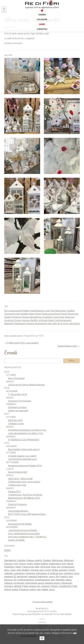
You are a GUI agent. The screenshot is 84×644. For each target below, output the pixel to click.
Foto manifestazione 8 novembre (24, 534)
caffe (37, 567)
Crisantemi (47, 317)
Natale (7, 317)
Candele (24, 314)
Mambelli (9, 324)
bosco (58, 583)
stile (19, 570)
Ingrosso (26, 320)
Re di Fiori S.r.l (42, 609)
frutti (75, 586)
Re (59, 324)
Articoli (57, 314)
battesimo (43, 576)
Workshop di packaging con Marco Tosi (27, 430)
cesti (47, 311)
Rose (62, 317)
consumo (45, 586)
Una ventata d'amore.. (18, 511)
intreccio (9, 580)
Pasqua (25, 317)
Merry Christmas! (16, 378)
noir (58, 567)
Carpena (30, 324)
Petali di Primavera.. (18, 504)
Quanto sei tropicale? (18, 411)
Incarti (38, 314)
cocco (52, 576)
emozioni (9, 586)
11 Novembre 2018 (17, 394)
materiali (8, 573)
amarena (8, 576)
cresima (34, 570)
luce (71, 576)
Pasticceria (47, 314)
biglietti (25, 311)
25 (15, 580)
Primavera (16, 317)
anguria (33, 586)
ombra (37, 564)
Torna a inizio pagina (43, 602)
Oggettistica (20, 324)
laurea (70, 564)
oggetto (38, 560)
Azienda (42, 15)
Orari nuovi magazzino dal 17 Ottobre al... (27, 537)
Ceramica (9, 320)
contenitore (19, 573)
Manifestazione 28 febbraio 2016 (24, 498)
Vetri (55, 324)
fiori (6, 311)
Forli (52, 311)
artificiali (43, 320)
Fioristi (64, 314)
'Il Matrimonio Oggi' (17, 485)
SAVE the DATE (15, 420)
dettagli (18, 586)
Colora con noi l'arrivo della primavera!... (27, 385)
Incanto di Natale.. (17, 540)
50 (15, 576)
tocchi (48, 570)
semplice (68, 573)
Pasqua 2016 (14, 492)
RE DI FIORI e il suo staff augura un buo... (27, 514)
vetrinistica (74, 324)
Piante (51, 320)
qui (75, 633)
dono (7, 570)
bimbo (55, 570)
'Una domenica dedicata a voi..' (23, 459)
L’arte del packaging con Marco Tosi (25, 433)
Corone (17, 320)
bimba (15, 589)
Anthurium (70, 317)
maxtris (64, 576)
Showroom (73, 314)
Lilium (56, 317)
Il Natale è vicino (16, 424)
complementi (65, 586)
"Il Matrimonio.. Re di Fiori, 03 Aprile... (25, 495)
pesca (41, 583)
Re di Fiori (36, 4)
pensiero (63, 570)
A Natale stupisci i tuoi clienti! (22, 456)
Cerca (71, 361)
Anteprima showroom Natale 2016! (25, 466)
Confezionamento (63, 320)
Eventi (42, 24)
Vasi (50, 324)
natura (68, 580)
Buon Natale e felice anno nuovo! (24, 449)
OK (42, 638)
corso (66, 324)
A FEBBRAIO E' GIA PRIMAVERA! (24, 440)
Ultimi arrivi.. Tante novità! (20, 479)
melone (54, 586)
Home (42, 619)
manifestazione (37, 311)
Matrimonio (61, 311)
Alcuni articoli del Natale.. (20, 524)
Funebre (71, 311)
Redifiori (34, 320)
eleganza (49, 583)
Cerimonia (9, 314)
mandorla (33, 576)
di (61, 324)
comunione (18, 583)
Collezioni (42, 20)
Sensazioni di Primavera (20, 401)
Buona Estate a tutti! (67, 346)
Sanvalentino (36, 317)
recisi (17, 314)
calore (33, 589)
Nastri (32, 314)
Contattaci (42, 29)
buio (61, 573)
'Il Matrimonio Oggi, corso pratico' (23, 343)
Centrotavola (41, 324)
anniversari (22, 576)
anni (53, 580)
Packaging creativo (17, 407)
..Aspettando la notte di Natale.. (23, 530)
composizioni (15, 311)
